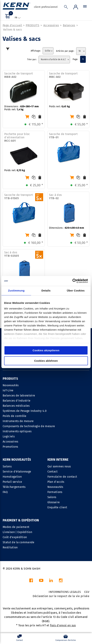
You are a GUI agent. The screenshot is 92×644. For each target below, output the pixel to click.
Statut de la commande (19, 542)
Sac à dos (55, 197)
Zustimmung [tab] (16, 291)
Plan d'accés (56, 482)
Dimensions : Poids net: (21, 108)
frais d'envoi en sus (63, 625)
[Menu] (85, 7)
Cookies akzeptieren (46, 350)
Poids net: (59, 106)
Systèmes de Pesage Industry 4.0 (25, 411)
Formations (55, 492)
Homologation (12, 477)
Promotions (10, 447)
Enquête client (57, 507)
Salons (7, 466)
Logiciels (9, 436)
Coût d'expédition (15, 537)
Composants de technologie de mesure (29, 426)
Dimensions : (67, 228)
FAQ (5, 492)
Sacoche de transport (19, 75)
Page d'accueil (12, 25)
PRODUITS (33, 25)
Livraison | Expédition (17, 532)
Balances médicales (16, 406)
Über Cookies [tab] (76, 291)
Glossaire (54, 502)
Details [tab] (46, 291)
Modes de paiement (16, 527)
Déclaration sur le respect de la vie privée (61, 596)
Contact (53, 472)
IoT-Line (8, 390)
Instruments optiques (17, 431)
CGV (87, 592)
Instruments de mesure (18, 421)
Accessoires (51, 25)
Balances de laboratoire (19, 395)
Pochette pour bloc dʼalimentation (17, 137)
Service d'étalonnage (17, 472)
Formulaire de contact (62, 477)
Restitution (10, 547)
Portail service (12, 482)
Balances (69, 25)
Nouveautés (11, 385)
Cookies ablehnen (46, 361)
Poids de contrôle (14, 416)
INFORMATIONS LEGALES (65, 592)
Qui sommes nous (59, 466)
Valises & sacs (12, 30)
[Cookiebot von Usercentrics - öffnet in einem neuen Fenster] (72, 281)
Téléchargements (14, 487)
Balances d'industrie (17, 401)
